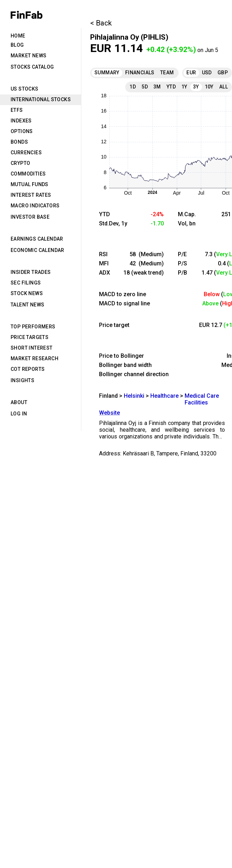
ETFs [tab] (17, 110)
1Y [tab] (184, 87)
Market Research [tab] (34, 358)
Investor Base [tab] (30, 217)
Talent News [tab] (27, 305)
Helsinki (134, 396)
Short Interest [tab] (32, 348)
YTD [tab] (171, 87)
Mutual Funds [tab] (30, 184)
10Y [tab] (209, 87)
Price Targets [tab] (30, 337)
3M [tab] (157, 87)
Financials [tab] (140, 73)
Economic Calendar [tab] (37, 250)
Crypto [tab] (20, 163)
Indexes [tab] (21, 121)
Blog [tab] (17, 45)
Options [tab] (22, 131)
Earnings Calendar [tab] (37, 239)
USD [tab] (207, 73)
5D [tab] (145, 87)
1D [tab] (133, 87)
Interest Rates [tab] (31, 195)
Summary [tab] (107, 73)
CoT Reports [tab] (28, 369)
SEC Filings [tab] (26, 283)
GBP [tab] (223, 73)
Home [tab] (18, 36)
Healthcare (164, 396)
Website (109, 413)
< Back (101, 23)
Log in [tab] (19, 414)
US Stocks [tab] (25, 89)
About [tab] (19, 402)
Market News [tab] (28, 56)
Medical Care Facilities (202, 399)
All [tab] (224, 87)
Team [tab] (167, 73)
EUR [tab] (191, 73)
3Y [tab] (196, 87)
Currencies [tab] (26, 153)
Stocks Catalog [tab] (32, 67)
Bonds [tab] (19, 142)
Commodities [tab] (28, 174)
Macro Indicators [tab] (35, 206)
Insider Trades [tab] (31, 272)
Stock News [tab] (27, 293)
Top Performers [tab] (33, 327)
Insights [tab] (22, 380)
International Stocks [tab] (41, 99)
